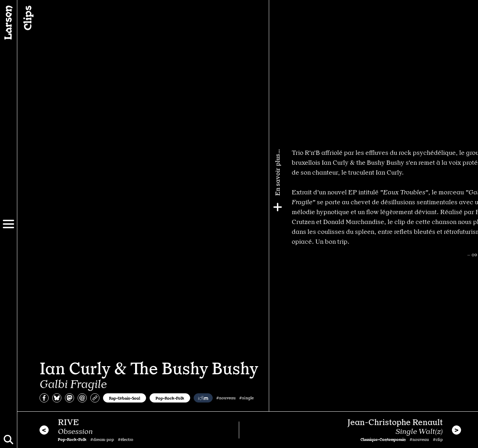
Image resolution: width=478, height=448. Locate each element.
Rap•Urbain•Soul (125, 398)
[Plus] (470, 207)
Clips (27, 18)
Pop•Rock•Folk (170, 398)
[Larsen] (8, 23)
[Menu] (8, 224)
